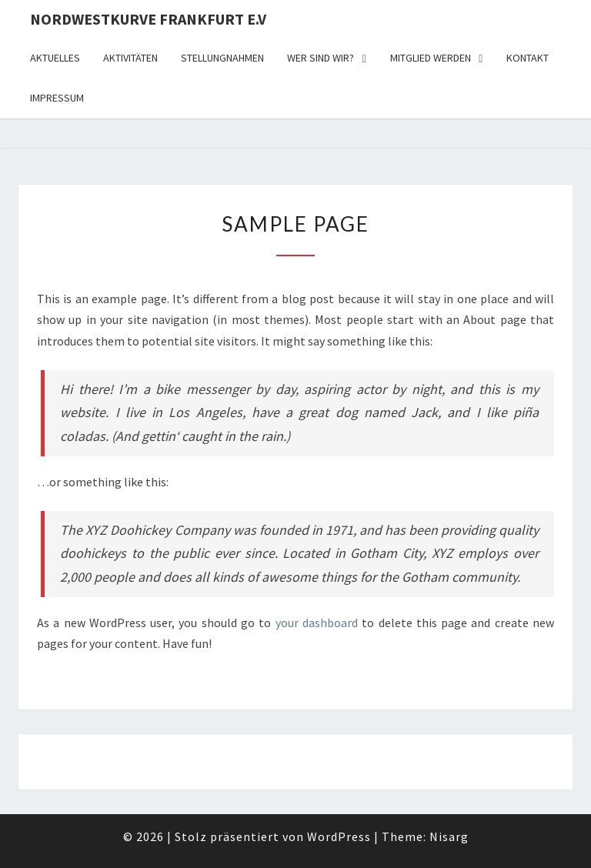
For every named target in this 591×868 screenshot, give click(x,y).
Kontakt (528, 58)
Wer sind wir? (321, 58)
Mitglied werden (431, 58)
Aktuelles (55, 58)
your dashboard (317, 623)
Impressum (57, 98)
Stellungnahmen (222, 58)
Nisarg (449, 836)
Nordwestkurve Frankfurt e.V (148, 19)
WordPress (339, 836)
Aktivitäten (130, 58)
